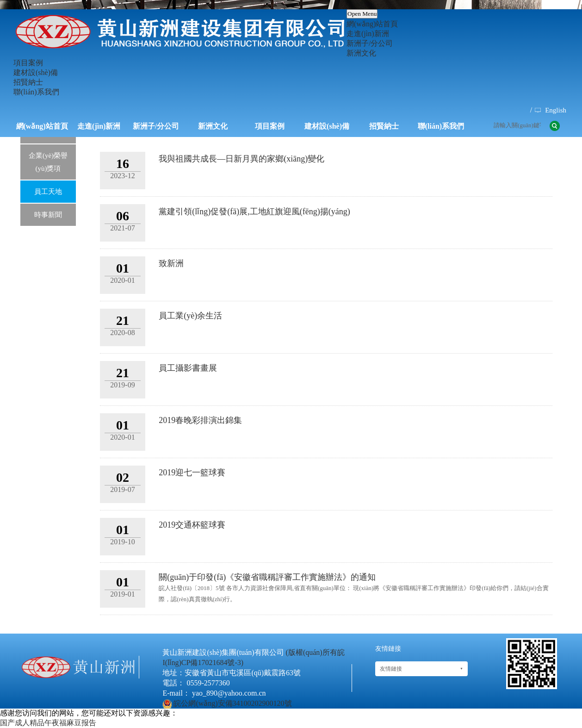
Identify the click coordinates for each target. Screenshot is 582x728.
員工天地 (48, 192)
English (556, 110)
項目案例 (28, 63)
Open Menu (362, 14)
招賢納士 (28, 82)
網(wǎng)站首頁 (372, 24)
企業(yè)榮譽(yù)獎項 (48, 162)
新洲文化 (361, 53)
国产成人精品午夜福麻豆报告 (48, 723)
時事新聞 (48, 215)
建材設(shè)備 (36, 72)
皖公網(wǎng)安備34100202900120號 (232, 703)
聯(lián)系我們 (36, 92)
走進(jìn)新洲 (368, 34)
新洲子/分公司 (370, 43)
